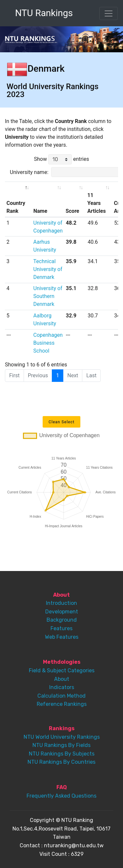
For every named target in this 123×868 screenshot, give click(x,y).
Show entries (61, 159)
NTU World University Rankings (62, 737)
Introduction (61, 603)
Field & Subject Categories (62, 670)
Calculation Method (61, 696)
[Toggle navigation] (109, 13)
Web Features (62, 637)
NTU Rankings (44, 13)
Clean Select (61, 422)
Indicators (62, 687)
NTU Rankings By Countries (61, 762)
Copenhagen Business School (48, 343)
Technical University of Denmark (48, 269)
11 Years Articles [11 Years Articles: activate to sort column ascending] (96, 203)
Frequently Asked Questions (61, 796)
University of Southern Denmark (48, 296)
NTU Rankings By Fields (61, 745)
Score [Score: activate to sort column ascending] (72, 211)
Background (62, 620)
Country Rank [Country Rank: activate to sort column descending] (16, 207)
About (62, 679)
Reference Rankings (62, 704)
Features (61, 628)
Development (62, 612)
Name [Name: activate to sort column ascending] (40, 211)
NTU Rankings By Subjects (62, 754)
